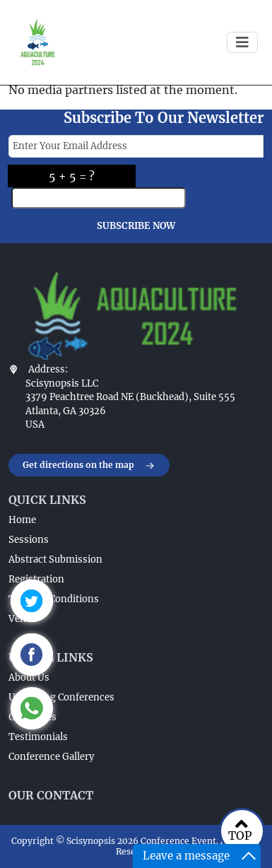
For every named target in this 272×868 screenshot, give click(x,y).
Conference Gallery (51, 757)
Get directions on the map (89, 466)
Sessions (29, 540)
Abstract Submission (55, 559)
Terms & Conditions (54, 599)
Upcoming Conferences (61, 697)
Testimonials (38, 737)
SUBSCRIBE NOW (136, 226)
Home (22, 520)
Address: (48, 369)
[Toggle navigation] (242, 42)
